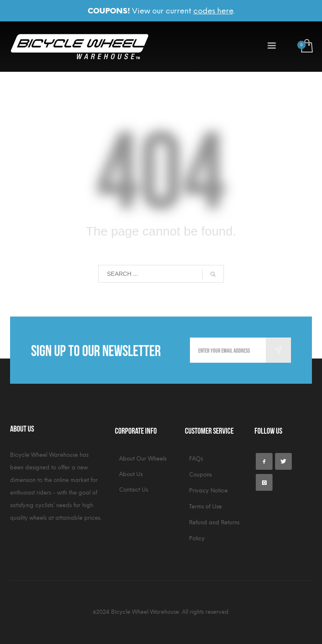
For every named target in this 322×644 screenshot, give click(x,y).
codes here (213, 11)
